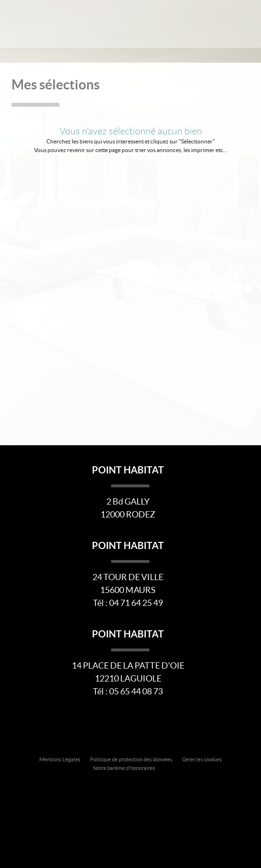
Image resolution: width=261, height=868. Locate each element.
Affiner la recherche (219, 23)
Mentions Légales (60, 759)
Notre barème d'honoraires (125, 768)
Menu (243, 23)
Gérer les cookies (202, 759)
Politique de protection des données (131, 759)
